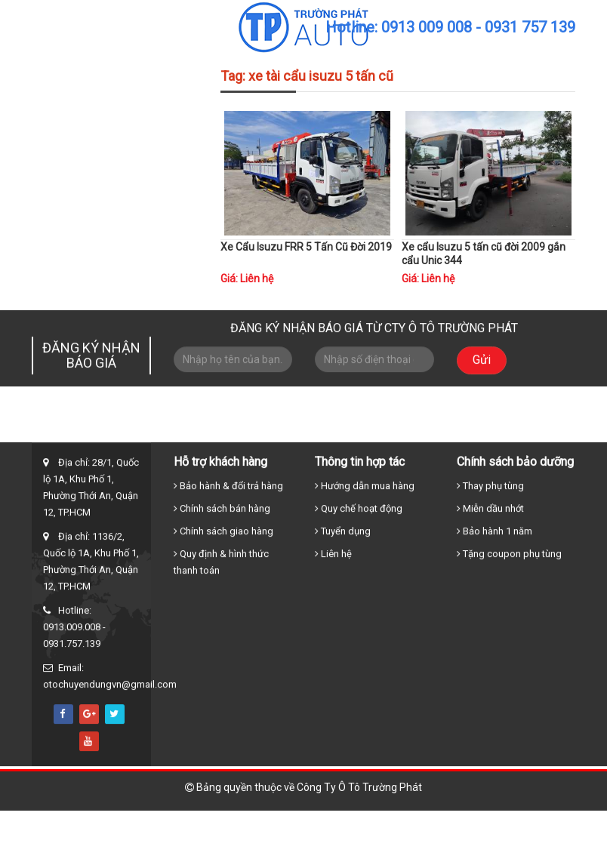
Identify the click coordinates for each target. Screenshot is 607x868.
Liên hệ (511, 441)
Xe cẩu (347, 441)
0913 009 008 (427, 27)
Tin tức (456, 441)
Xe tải (293, 441)
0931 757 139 (530, 27)
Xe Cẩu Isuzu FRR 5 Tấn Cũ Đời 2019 (306, 247)
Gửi (482, 366)
